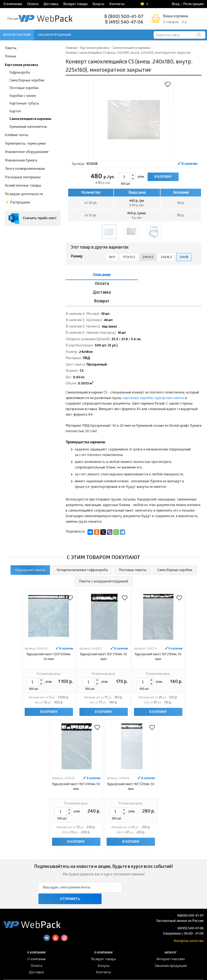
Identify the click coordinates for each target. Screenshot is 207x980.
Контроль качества (189, 903)
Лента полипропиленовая (25, 169)
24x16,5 (166, 257)
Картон (15, 112)
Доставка (51, 4)
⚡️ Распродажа (17, 203)
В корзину (163, 177)
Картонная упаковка (21, 65)
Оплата (33, 4)
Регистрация (193, 4)
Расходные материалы (23, 178)
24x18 (184, 257)
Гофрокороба (20, 73)
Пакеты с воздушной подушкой (103, 555)
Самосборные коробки (27, 81)
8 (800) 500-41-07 (124, 17)
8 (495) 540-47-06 (124, 22)
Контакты (117, 4)
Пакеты (11, 48)
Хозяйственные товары (23, 186)
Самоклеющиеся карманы (30, 119)
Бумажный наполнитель (28, 127)
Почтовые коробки (24, 88)
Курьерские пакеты (30, 544)
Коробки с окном (23, 96)
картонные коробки (138, 372)
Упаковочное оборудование (27, 152)
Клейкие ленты (17, 135)
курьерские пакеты (169, 372)
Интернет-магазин (17, 35)
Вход (176, 4)
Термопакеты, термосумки (25, 144)
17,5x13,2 (129, 257)
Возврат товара (75, 4)
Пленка (10, 57)
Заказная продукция (54, 35)
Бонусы (98, 4)
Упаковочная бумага (21, 161)
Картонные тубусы (24, 104)
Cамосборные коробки (175, 544)
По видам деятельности (24, 194)
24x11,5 (148, 257)
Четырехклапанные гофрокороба (82, 544)
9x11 (112, 257)
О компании (13, 4)
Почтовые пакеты (133, 544)
